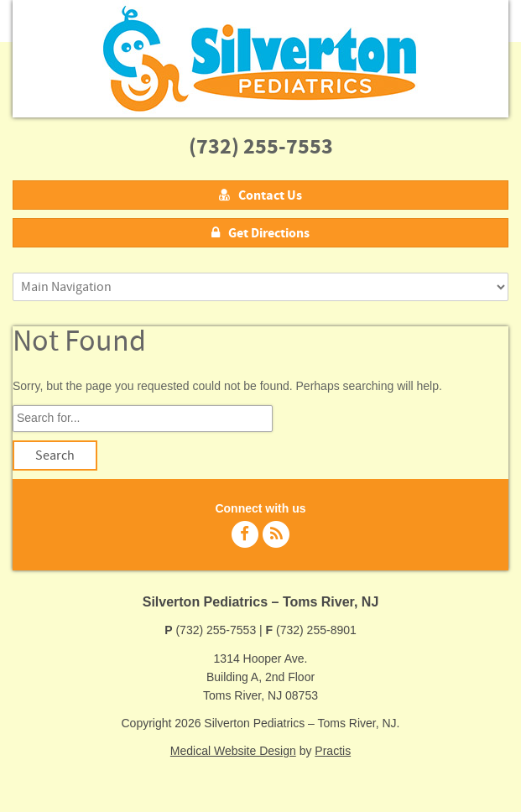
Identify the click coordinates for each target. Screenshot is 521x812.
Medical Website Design (233, 751)
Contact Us (260, 195)
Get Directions (260, 233)
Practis (333, 751)
